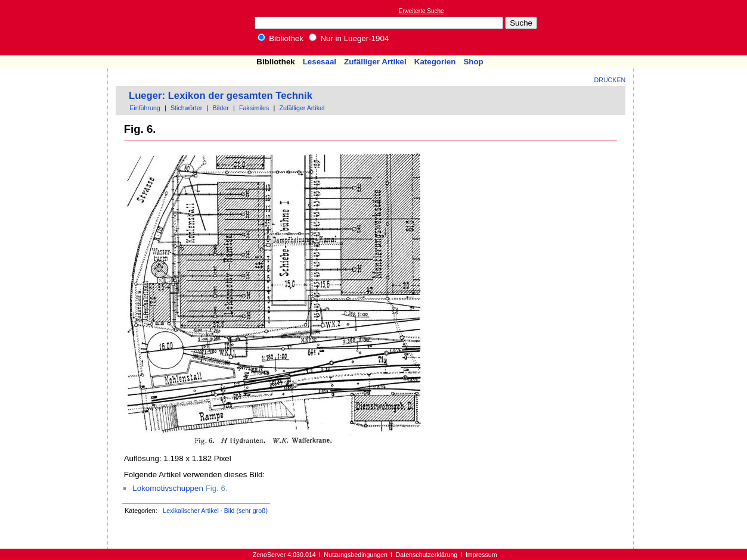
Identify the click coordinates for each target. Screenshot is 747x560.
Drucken (610, 80)
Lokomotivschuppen (168, 488)
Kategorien (435, 62)
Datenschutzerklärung (427, 555)
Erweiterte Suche (421, 11)
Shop (473, 62)
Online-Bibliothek (57, 28)
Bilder (220, 108)
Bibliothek (281, 38)
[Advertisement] (692, 27)
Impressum (481, 555)
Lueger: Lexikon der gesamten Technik (221, 96)
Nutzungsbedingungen (356, 555)
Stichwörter (186, 108)
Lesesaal (320, 62)
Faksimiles (254, 108)
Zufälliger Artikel (375, 62)
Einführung (145, 108)
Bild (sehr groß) (246, 511)
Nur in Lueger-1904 (349, 38)
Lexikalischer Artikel (191, 511)
